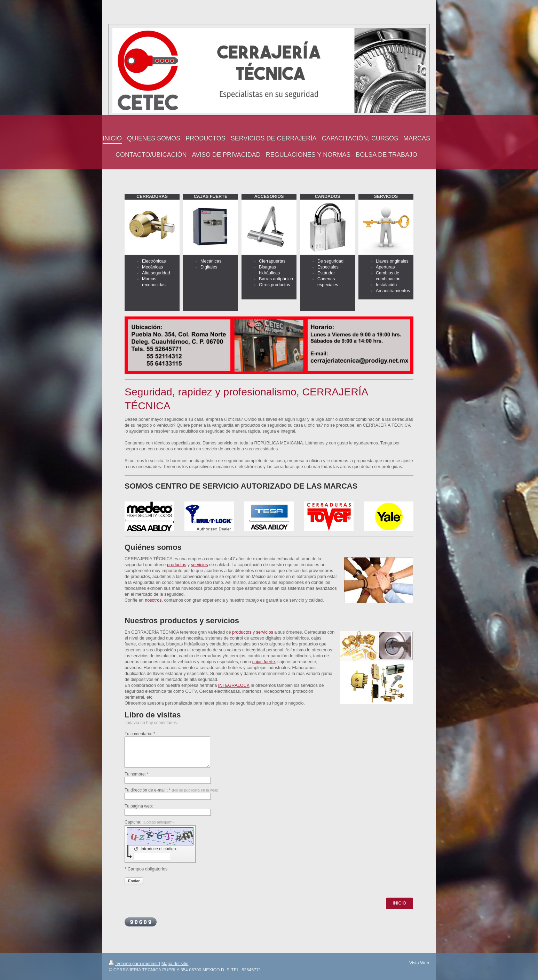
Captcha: (149, 822)
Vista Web (419, 963)
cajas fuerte (264, 662)
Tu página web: (139, 806)
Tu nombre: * (137, 774)
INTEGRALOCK (234, 685)
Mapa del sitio (175, 964)
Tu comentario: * (140, 734)
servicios (199, 565)
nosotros (153, 600)
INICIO (399, 903)
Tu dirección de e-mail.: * (172, 790)
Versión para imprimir (134, 964)
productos (177, 565)
